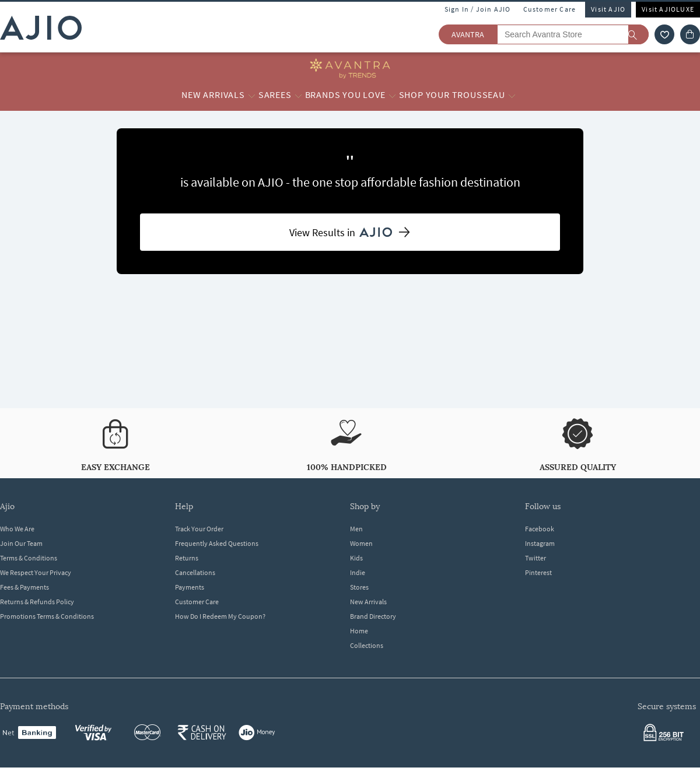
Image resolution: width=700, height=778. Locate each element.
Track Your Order (199, 529)
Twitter (535, 558)
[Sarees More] (298, 95)
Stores (359, 587)
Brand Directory (373, 616)
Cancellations (195, 572)
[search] (638, 34)
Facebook (540, 529)
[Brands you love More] (392, 95)
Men (356, 529)
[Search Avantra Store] (573, 34)
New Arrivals (368, 602)
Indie (358, 572)
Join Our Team (21, 543)
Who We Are (17, 529)
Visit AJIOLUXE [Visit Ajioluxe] (668, 9)
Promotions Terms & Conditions (47, 616)
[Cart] (690, 34)
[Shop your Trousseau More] (512, 95)
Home (359, 631)
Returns (187, 558)
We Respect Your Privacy (36, 572)
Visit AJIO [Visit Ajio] (608, 9)
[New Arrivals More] (252, 95)
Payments (190, 587)
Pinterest (538, 572)
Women (361, 543)
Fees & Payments (24, 587)
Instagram (540, 543)
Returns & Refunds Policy (37, 602)
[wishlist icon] (664, 34)
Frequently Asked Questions (217, 543)
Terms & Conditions (29, 558)
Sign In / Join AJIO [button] (478, 9)
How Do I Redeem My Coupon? (220, 616)
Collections (367, 645)
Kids (356, 558)
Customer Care (550, 9)
